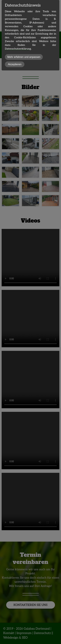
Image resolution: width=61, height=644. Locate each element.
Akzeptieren (15, 64)
